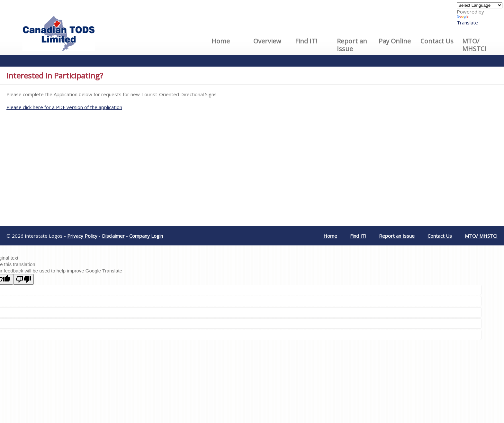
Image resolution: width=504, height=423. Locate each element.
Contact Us (437, 41)
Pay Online (395, 41)
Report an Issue (352, 45)
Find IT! (306, 41)
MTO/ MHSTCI (474, 45)
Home (221, 41)
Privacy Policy (82, 236)
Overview (267, 41)
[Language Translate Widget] (480, 5)
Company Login (146, 236)
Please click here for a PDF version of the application (64, 107)
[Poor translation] (23, 279)
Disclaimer (113, 236)
